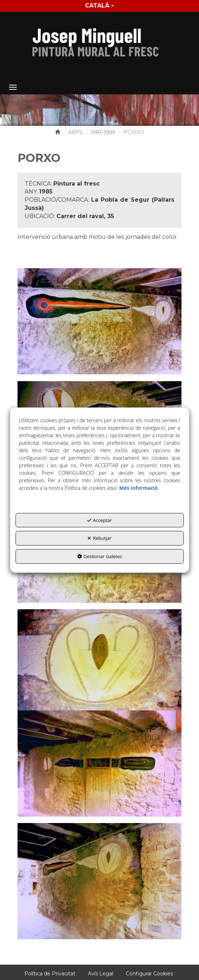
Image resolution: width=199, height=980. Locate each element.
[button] (99, 40)
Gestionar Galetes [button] (100, 556)
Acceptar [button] (99, 520)
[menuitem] (99, 6)
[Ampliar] (99, 321)
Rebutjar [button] (99, 538)
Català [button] (99, 6)
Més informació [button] (138, 488)
